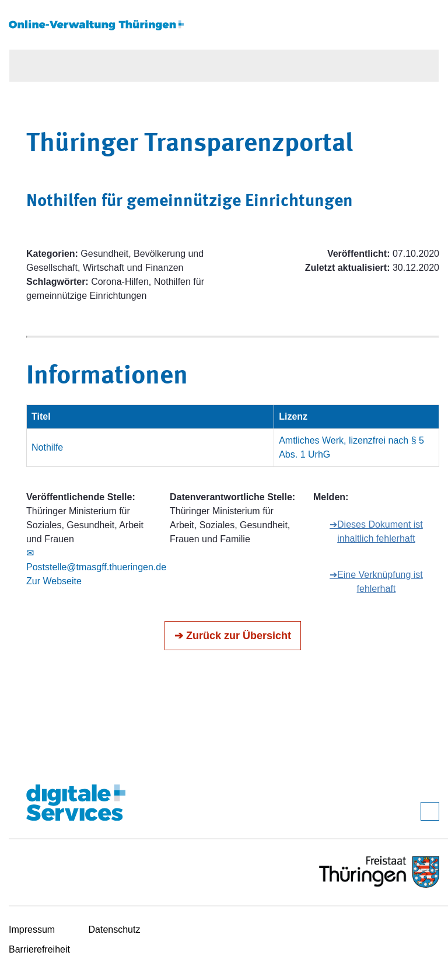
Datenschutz (115, 930)
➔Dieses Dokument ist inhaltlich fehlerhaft (376, 531)
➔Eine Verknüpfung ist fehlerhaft (376, 582)
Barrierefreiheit (39, 949)
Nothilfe (47, 447)
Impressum (32, 930)
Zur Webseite (54, 581)
